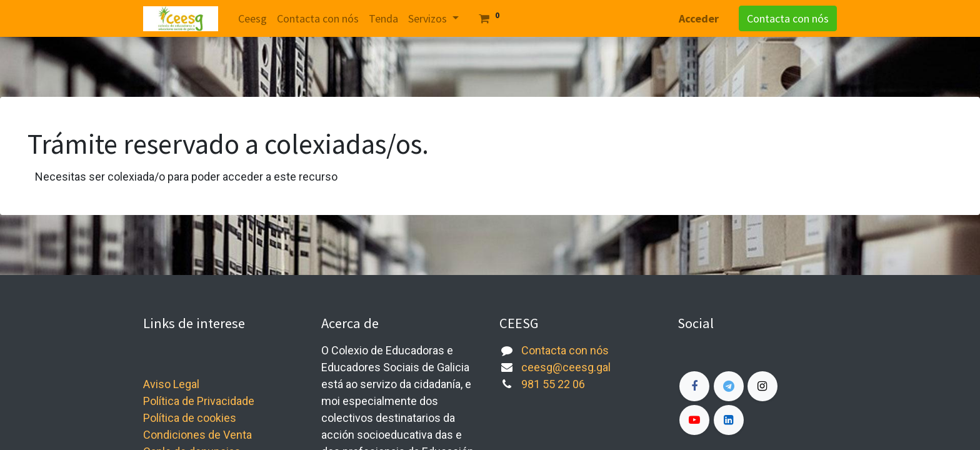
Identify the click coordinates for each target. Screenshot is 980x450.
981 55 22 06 (553, 384)
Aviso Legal (171, 384)
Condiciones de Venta (197, 435)
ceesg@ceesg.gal (566, 367)
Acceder (699, 18)
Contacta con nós (788, 18)
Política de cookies (190, 418)
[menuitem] (252, 18)
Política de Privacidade (199, 401)
